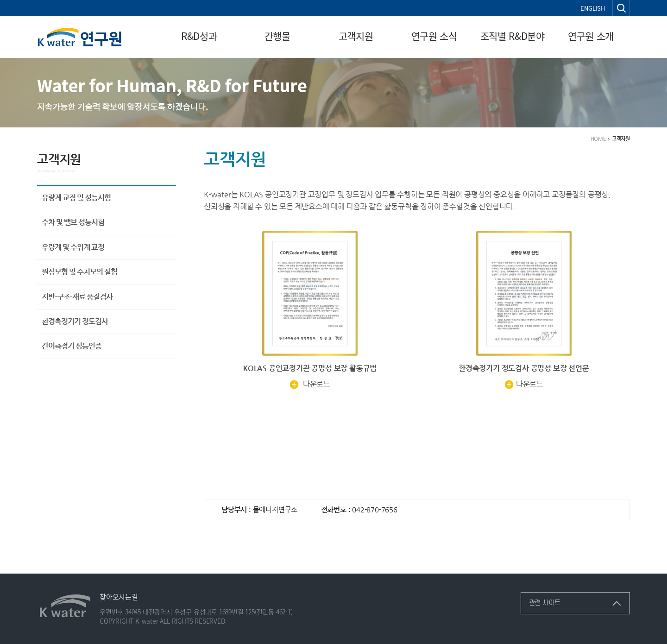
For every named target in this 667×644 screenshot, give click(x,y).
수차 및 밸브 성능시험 (73, 222)
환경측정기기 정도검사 (75, 321)
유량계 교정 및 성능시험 (76, 198)
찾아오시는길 (119, 597)
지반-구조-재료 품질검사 (77, 297)
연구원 (79, 37)
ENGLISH (593, 8)
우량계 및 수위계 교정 (73, 247)
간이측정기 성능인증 (72, 346)
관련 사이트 (540, 600)
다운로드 (310, 384)
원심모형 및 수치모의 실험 (79, 272)
